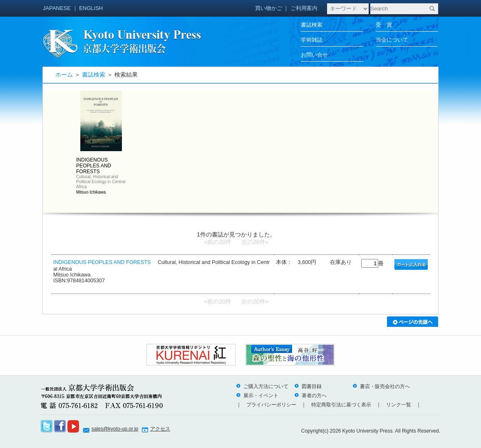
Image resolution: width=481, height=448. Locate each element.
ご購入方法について (262, 386)
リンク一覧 (399, 405)
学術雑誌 (312, 40)
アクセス (160, 429)
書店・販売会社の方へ (381, 386)
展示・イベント (257, 396)
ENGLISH (91, 8)
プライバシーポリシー (271, 405)
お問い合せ (314, 55)
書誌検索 (312, 25)
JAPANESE (57, 8)
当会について (392, 40)
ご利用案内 (304, 8)
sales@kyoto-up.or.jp (115, 429)
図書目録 (308, 386)
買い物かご (269, 8)
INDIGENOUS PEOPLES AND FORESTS (102, 262)
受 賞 (384, 25)
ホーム (64, 75)
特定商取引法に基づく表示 (341, 405)
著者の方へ (310, 396)
